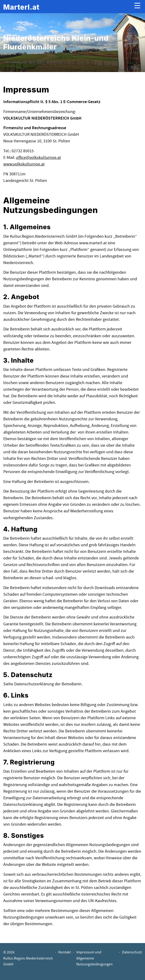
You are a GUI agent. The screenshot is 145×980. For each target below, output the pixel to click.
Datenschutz (132, 952)
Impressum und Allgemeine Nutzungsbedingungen (94, 958)
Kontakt (65, 952)
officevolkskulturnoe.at (38, 158)
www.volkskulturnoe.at (24, 164)
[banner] (21, 7)
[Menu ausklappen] (137, 7)
